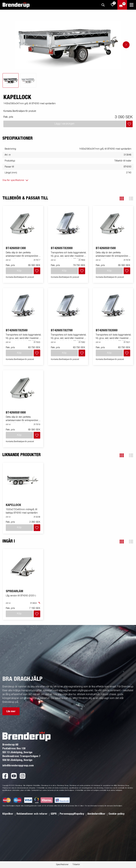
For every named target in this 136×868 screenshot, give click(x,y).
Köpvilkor (8, 814)
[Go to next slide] (126, 45)
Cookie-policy (117, 814)
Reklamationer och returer (32, 814)
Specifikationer (62, 865)
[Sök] (103, 5)
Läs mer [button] (11, 711)
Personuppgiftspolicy (72, 814)
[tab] (11, 80)
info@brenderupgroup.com (18, 766)
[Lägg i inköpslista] (129, 124)
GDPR (54, 814)
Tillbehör (76, 865)
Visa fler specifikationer (13, 180)
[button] (122, 199)
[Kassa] (122, 5)
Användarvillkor (97, 814)
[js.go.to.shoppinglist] (113, 5)
